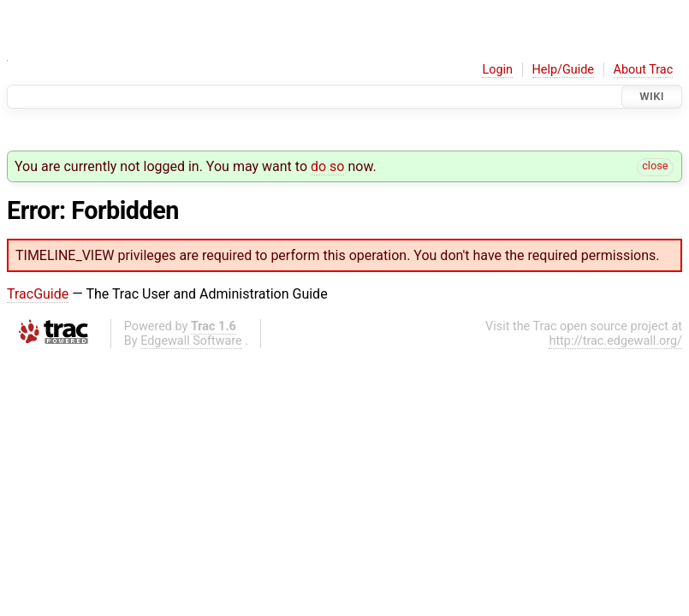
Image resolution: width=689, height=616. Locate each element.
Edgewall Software (191, 341)
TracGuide (38, 294)
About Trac (644, 70)
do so (328, 166)
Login (497, 70)
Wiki (652, 96)
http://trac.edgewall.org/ (615, 341)
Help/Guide (563, 70)
